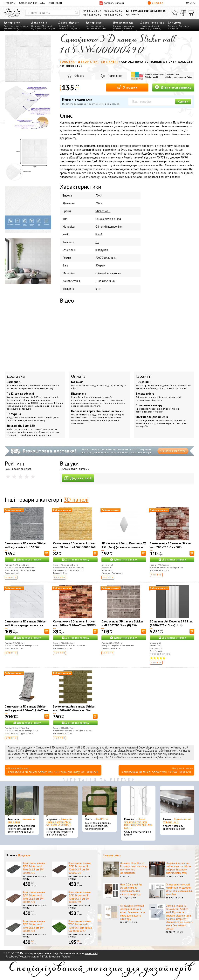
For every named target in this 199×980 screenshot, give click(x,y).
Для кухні (173, 26)
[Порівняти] (183, 13)
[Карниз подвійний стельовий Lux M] (177, 802)
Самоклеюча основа (108, 219)
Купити (183, 101)
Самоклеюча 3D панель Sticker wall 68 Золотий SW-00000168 (74, 545)
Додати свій (78, 478)
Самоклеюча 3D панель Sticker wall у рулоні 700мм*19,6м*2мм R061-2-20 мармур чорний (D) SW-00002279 (26, 712)
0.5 (97, 242)
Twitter (22, 957)
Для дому (175, 23)
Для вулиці (173, 29)
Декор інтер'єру (152, 23)
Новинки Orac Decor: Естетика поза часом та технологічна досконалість (134, 868)
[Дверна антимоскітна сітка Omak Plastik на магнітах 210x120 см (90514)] (138, 802)
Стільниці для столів (150, 29)
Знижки (155, 3)
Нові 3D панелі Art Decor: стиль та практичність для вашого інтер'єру (131, 889)
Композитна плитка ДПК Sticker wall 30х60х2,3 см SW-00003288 (34, 926)
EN (191, 3)
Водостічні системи (122, 29)
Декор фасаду (123, 23)
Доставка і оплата (32, 3)
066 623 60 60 (113, 15)
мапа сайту (92, 953)
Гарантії (144, 376)
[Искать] (77, 13)
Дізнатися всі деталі (173, 451)
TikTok (44, 957)
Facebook (11, 957)
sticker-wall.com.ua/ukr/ (178, 77)
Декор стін (39, 23)
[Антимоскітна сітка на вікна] (22, 802)
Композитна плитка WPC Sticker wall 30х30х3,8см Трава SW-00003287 (80, 926)
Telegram (54, 957)
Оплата (78, 376)
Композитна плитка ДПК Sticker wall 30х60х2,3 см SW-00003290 (34, 897)
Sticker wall (151, 77)
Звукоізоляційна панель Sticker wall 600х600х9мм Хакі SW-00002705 (74, 710)
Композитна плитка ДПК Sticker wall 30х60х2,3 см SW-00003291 (79, 868)
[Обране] (175, 13)
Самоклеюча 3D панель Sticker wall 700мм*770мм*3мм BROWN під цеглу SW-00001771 (75, 625)
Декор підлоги (69, 23)
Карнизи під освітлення (16, 27)
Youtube (66, 957)
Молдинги (36, 26)
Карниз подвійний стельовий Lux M (177, 821)
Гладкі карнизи (11, 26)
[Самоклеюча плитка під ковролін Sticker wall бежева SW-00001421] (61, 802)
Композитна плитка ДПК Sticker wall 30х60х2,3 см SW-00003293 (34, 868)
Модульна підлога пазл (69, 30)
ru (194, 3)
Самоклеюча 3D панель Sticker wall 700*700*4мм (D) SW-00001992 (122, 625)
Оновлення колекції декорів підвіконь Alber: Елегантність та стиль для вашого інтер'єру (133, 912)
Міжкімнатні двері (150, 26)
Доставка (16, 376)
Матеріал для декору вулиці (34, 878)
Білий (99, 234)
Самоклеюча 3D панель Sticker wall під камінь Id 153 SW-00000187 (26, 547)
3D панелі (47, 26)
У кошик (127, 87)
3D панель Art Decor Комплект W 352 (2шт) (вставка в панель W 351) (124, 547)
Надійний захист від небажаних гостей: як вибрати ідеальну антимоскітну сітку (178, 868)
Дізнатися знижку (173, 87)
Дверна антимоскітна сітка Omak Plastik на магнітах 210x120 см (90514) (138, 823)
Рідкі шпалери (39, 29)
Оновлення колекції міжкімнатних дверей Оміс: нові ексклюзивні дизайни (179, 889)
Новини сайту (112, 855)
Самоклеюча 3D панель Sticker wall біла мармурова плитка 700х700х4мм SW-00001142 (26, 625)
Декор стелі (13, 23)
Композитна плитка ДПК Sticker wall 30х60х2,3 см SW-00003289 (79, 897)
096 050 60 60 (113, 11)
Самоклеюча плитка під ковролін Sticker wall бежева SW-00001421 (59, 822)
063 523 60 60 (92, 15)
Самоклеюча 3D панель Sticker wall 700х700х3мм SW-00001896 (171, 547)
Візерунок (102, 250)
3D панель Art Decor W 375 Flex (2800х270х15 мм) (171, 623)
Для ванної (184, 26)
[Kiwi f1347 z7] (99, 802)
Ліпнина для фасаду (124, 26)
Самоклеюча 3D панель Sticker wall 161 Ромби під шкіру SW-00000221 (53, 772)
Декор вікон (95, 23)
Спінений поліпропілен (109, 227)
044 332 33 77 (92, 11)
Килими (62, 26)
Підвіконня (91, 29)
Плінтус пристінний (66, 27)
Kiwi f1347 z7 (102, 819)
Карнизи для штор (95, 26)
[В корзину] (47, 553)
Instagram (33, 957)
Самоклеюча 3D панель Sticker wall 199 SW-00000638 (156, 772)
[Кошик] (192, 13)
